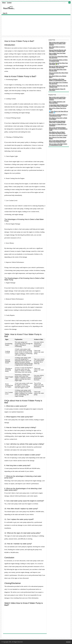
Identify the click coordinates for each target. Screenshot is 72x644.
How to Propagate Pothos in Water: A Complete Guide (58, 60)
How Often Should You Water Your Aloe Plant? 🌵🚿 (58, 64)
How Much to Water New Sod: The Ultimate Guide (58, 86)
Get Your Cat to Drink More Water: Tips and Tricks (58, 57)
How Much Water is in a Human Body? (58, 77)
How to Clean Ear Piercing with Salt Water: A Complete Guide (58, 51)
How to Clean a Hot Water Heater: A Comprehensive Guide (58, 144)
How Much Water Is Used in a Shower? (57, 47)
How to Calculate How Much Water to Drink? (59, 73)
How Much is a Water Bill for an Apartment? (58, 125)
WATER (68, 642)
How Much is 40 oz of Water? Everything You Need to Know (57, 133)
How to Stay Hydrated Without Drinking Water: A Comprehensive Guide (58, 129)
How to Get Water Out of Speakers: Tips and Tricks (59, 83)
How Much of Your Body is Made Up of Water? (58, 118)
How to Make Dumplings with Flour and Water (57, 102)
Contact (9, 3)
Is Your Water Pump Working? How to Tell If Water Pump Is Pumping (59, 105)
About (4, 3)
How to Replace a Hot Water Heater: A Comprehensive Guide (58, 80)
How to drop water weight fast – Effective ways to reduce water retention (58, 43)
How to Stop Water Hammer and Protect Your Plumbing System (58, 141)
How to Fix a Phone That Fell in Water (58, 109)
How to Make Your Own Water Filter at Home (57, 54)
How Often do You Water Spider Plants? (58, 138)
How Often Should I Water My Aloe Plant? (57, 89)
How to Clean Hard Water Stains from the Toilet (58, 70)
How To (5, 13)
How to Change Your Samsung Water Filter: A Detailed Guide (57, 122)
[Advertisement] (36, 26)
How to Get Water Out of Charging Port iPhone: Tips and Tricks (58, 67)
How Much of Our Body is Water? (58, 135)
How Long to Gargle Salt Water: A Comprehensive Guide (58, 115)
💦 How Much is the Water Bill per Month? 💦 (59, 112)
